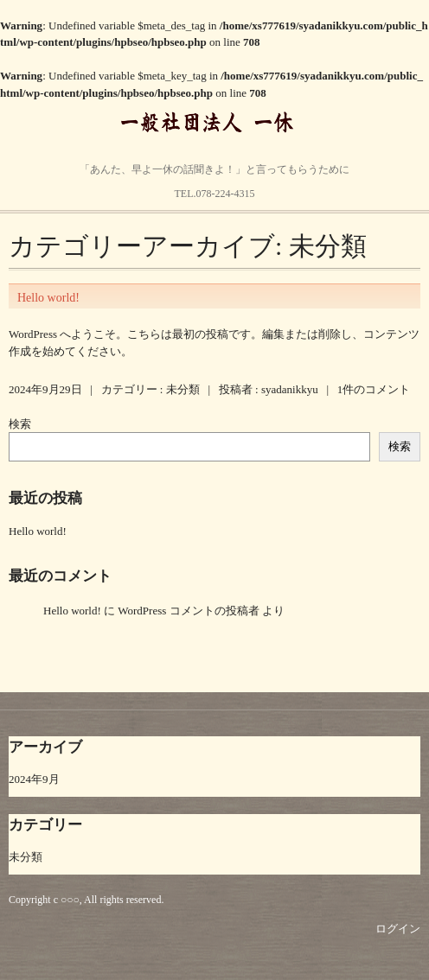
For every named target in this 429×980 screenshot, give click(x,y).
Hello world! (48, 298)
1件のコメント (374, 389)
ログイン (398, 929)
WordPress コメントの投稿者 (188, 611)
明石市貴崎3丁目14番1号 (205, 164)
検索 (20, 424)
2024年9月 (34, 779)
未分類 (183, 389)
